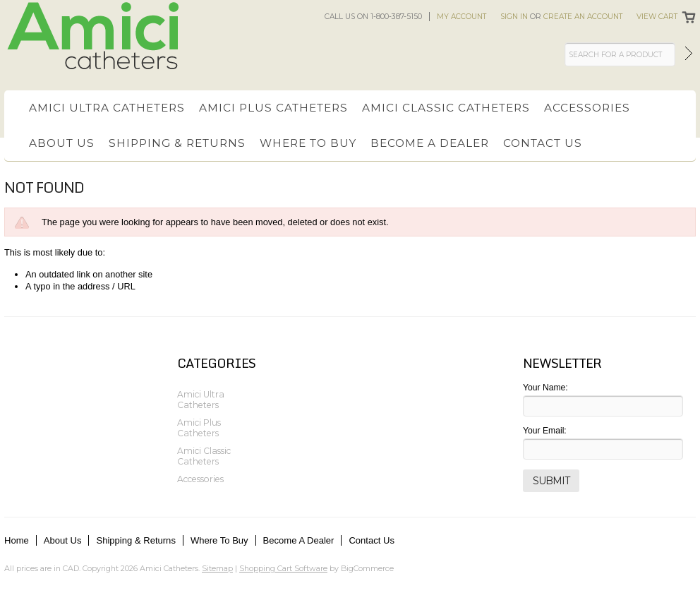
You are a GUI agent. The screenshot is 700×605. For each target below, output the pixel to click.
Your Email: (545, 431)
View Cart (657, 17)
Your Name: (545, 388)
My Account (461, 17)
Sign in (514, 17)
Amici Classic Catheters (446, 108)
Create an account (583, 17)
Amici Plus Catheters (273, 108)
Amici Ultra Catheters (107, 108)
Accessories (587, 108)
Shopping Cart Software (283, 568)
